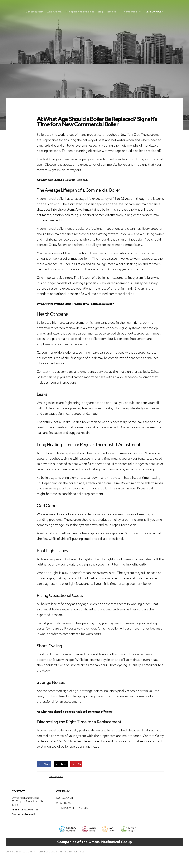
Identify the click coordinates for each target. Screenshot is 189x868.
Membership (133, 12)
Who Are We (64, 803)
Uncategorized (56, 777)
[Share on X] (61, 764)
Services (113, 12)
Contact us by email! (23, 814)
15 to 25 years (123, 199)
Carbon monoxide (49, 353)
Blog (100, 12)
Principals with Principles (80, 12)
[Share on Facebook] (44, 764)
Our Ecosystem (34, 12)
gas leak (118, 533)
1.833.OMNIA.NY (154, 12)
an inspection (97, 741)
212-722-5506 (60, 741)
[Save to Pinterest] (76, 764)
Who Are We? (55, 12)
